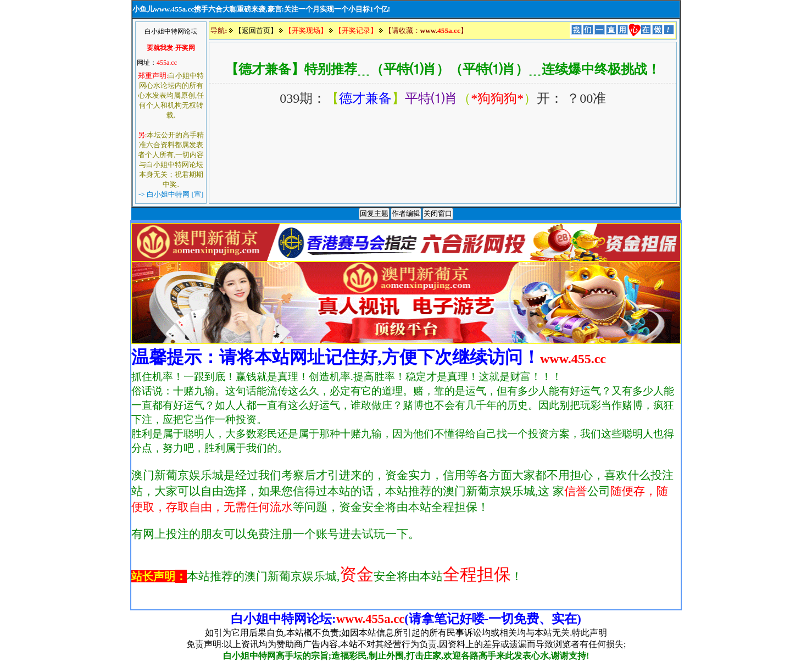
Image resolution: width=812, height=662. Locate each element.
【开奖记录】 (356, 30)
